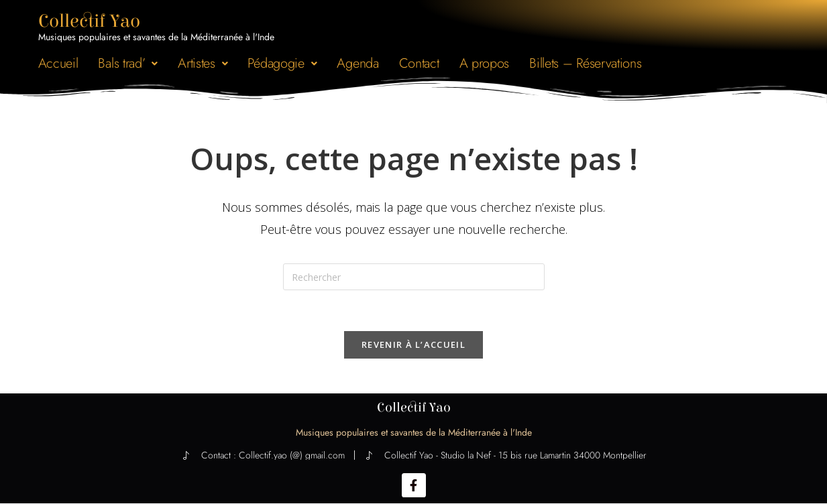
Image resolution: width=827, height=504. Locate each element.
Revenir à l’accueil (413, 344)
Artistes (203, 63)
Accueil (58, 63)
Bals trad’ (128, 63)
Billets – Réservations (585, 63)
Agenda (357, 63)
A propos (485, 63)
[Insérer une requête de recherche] (414, 277)
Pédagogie (282, 63)
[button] (128, 63)
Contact (419, 63)
